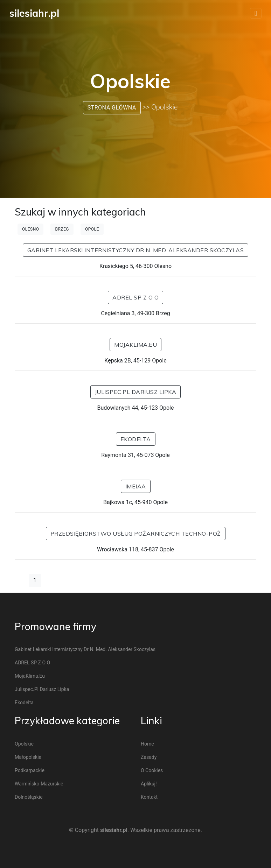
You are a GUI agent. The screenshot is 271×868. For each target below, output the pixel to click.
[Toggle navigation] (256, 13)
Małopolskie (28, 757)
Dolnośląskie (29, 797)
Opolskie (24, 744)
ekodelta (136, 439)
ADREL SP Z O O (135, 297)
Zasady (149, 757)
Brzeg (62, 229)
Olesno (30, 229)
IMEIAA (136, 486)
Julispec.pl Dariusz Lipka (136, 392)
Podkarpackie (30, 770)
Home (147, 744)
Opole (92, 229)
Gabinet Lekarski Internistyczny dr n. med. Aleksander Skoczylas (136, 250)
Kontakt (149, 797)
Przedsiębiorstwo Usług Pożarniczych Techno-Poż (136, 534)
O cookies (152, 770)
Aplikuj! (149, 784)
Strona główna (112, 108)
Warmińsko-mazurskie (39, 784)
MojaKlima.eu (135, 345)
